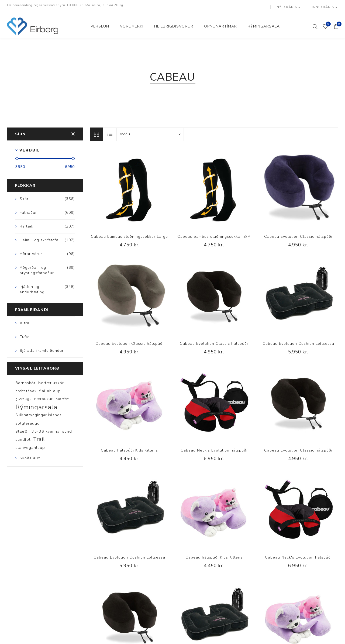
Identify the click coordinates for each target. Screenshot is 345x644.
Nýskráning (291, 5)
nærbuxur (44, 396)
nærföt (62, 396)
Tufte (25, 334)
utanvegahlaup (30, 445)
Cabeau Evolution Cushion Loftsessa (298, 340)
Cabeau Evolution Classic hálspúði (298, 233)
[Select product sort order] (150, 131)
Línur (96, 131)
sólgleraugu (27, 420)
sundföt (23, 436)
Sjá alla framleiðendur (42, 347)
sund (67, 428)
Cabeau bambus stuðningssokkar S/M (214, 233)
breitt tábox (26, 388)
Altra (25, 320)
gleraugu (23, 396)
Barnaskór (25, 380)
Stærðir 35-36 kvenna (37, 428)
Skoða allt (30, 455)
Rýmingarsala (36, 404)
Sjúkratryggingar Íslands (39, 412)
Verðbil (30, 147)
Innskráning (325, 5)
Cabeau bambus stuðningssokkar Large (129, 233)
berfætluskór (51, 380)
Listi (110, 131)
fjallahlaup (50, 388)
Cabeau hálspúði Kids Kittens (129, 447)
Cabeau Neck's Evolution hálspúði (214, 447)
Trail (39, 436)
